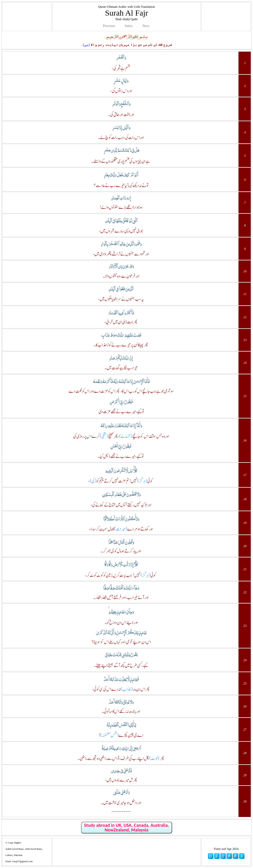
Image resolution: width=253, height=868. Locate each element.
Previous (109, 26)
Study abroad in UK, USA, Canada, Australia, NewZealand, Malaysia (126, 827)
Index (129, 26)
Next (146, 26)
